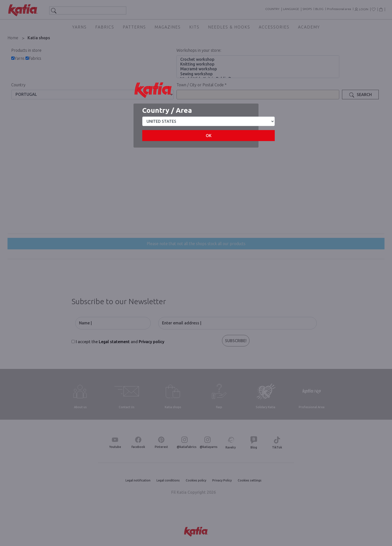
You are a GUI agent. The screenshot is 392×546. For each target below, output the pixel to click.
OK (209, 136)
